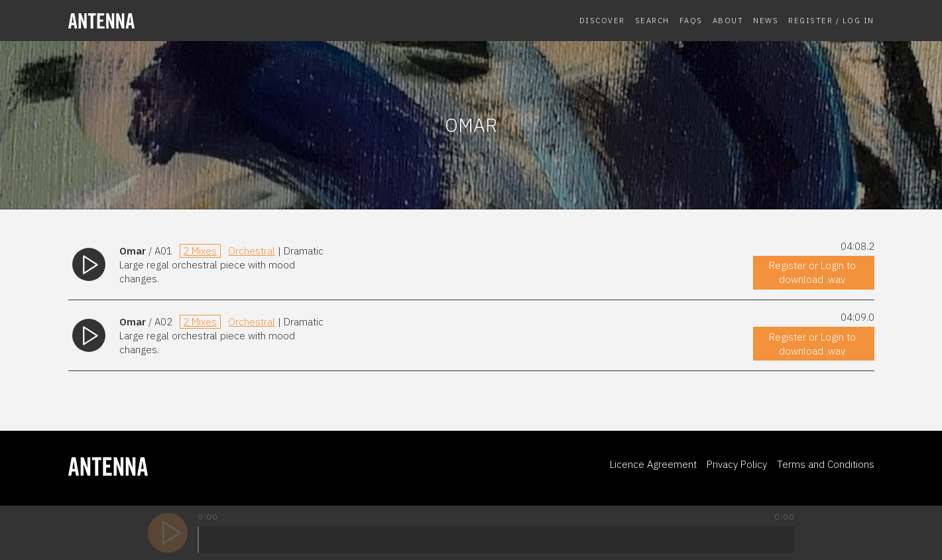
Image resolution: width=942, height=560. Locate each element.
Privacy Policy (737, 464)
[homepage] (161, 21)
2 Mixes (200, 251)
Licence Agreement (653, 464)
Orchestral (252, 251)
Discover (602, 20)
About (728, 20)
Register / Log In (831, 20)
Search (652, 20)
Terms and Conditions (826, 464)
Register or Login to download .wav (812, 272)
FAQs (691, 20)
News (766, 20)
